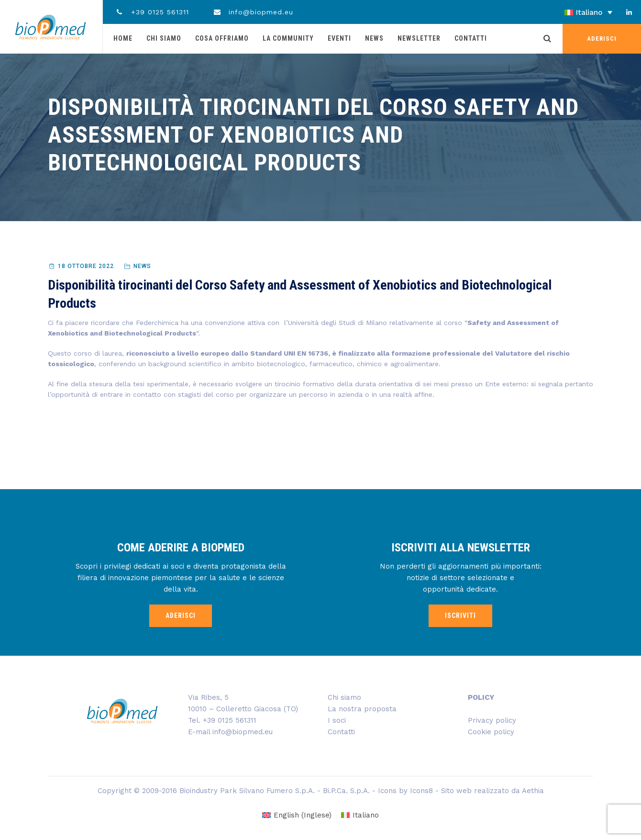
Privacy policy (492, 720)
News (374, 38)
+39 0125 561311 (152, 12)
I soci (337, 720)
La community (288, 38)
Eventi (339, 38)
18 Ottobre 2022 (86, 266)
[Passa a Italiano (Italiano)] (360, 815)
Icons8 (421, 791)
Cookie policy (491, 732)
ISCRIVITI (460, 616)
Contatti (471, 38)
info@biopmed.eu (253, 12)
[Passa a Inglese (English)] (297, 815)
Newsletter (419, 38)
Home (123, 38)
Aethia (533, 791)
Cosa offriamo (222, 38)
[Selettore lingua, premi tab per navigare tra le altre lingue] (562, 12)
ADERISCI (602, 39)
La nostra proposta (362, 709)
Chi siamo (164, 38)
